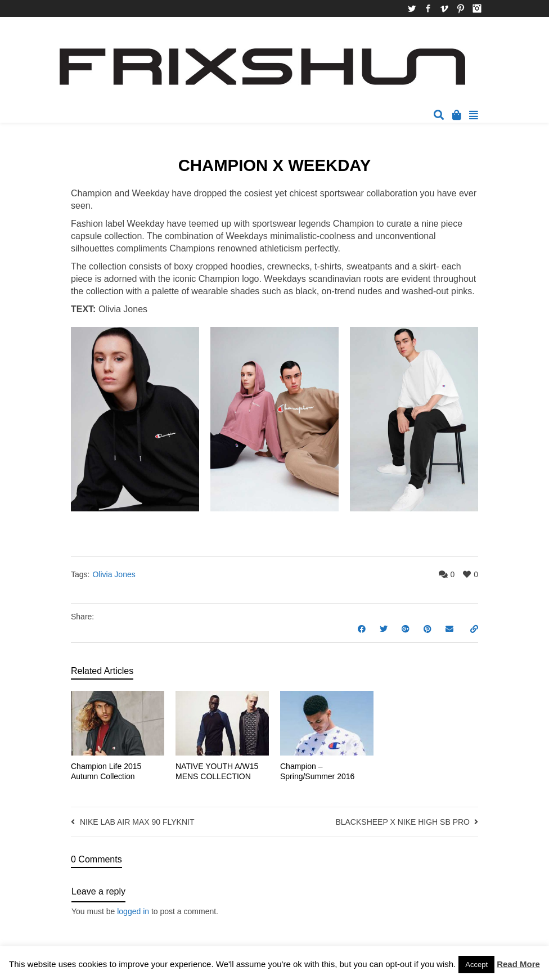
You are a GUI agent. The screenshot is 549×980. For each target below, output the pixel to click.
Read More (518, 964)
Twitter (412, 8)
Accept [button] (476, 965)
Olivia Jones (114, 574)
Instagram (477, 8)
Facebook (428, 8)
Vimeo (444, 8)
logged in (133, 911)
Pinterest (461, 8)
